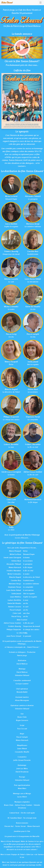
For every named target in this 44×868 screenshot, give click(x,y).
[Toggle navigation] (41, 3)
